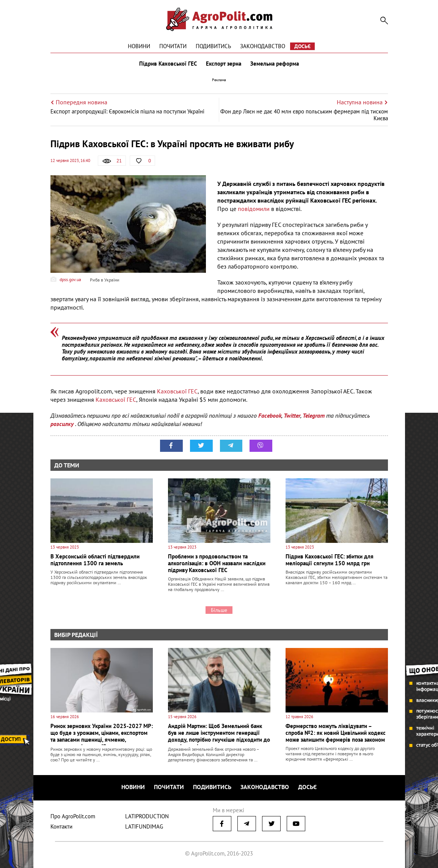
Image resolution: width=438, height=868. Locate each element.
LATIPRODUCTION (147, 816)
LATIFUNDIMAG (144, 826)
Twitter (292, 415)
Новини (139, 46)
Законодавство (263, 46)
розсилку (63, 424)
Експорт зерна (224, 64)
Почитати (173, 46)
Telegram (314, 415)
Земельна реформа (275, 64)
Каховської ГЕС (177, 391)
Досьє (302, 46)
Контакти (61, 826)
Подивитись (213, 46)
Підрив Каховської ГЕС (168, 64)
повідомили (254, 209)
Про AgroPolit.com (73, 816)
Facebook (270, 415)
